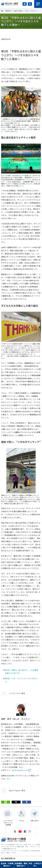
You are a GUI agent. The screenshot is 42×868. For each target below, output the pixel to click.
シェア (27, 32)
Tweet (16, 32)
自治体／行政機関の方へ (7, 865)
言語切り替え (25, 4)
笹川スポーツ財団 (2, 11)
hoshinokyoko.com (20, 770)
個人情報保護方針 (8, 858)
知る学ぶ (8, 11)
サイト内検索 (30, 4)
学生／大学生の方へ (35, 865)
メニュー (38, 4)
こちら (7, 779)
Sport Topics (18, 11)
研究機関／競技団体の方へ (21, 865)
